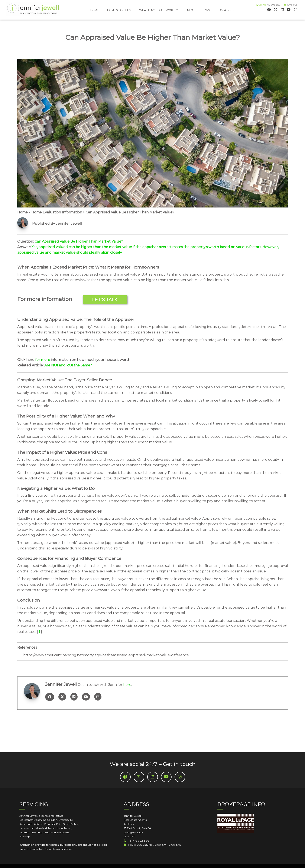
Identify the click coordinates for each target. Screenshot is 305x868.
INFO (190, 10)
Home (22, 212)
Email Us (291, 5)
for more (43, 360)
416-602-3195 (273, 5)
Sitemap (25, 836)
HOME (95, 10)
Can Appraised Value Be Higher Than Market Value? (130, 212)
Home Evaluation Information (57, 212)
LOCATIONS (226, 10)
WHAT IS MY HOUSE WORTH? (159, 10)
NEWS (206, 10)
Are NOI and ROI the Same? (68, 365)
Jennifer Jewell (61, 684)
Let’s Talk (105, 300)
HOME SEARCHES (119, 10)
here (127, 685)
